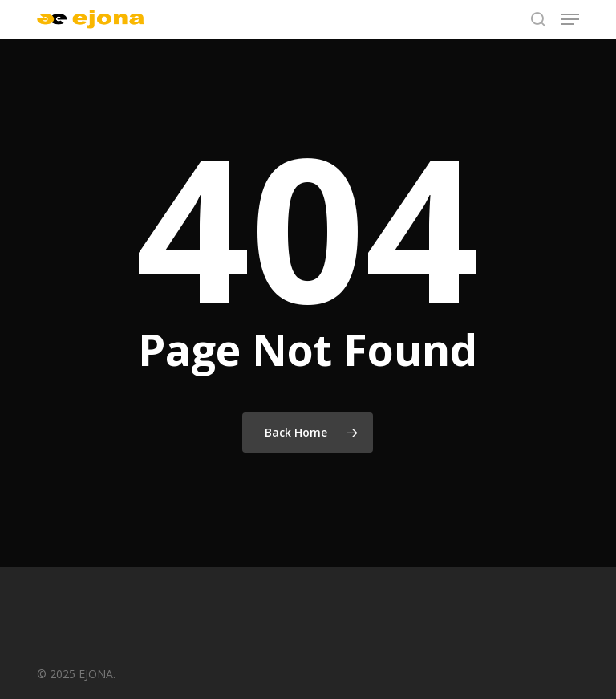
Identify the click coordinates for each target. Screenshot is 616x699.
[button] (570, 19)
